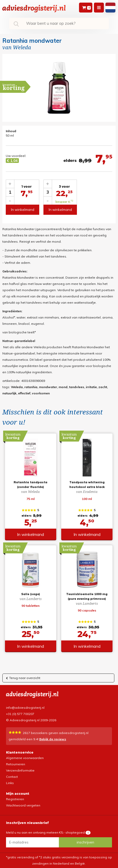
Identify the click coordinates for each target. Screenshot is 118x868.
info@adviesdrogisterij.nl (25, 708)
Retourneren (16, 764)
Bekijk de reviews (53, 739)
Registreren (15, 799)
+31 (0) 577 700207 (20, 714)
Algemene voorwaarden (25, 758)
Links (10, 783)
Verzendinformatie (20, 770)
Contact (12, 777)
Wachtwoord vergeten (23, 805)
